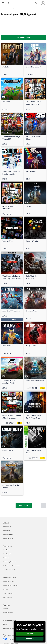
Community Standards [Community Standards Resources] (10, 562)
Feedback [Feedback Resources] (6, 558)
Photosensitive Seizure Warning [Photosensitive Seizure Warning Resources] (13, 566)
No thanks (30, 639)
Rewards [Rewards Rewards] (6, 609)
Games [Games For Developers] (5, 624)
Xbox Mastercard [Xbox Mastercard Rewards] (8, 613)
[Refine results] (24, 37)
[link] (12, 60)
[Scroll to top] (44, 506)
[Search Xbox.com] (9, 3)
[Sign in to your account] (43, 3)
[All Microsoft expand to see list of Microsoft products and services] (3, 3)
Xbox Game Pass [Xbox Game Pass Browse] (8, 534)
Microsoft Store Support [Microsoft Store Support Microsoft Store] (10, 585)
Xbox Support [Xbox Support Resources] (7, 554)
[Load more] (24, 506)
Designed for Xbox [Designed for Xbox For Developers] (9, 628)
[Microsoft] (23, 2)
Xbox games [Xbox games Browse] (7, 530)
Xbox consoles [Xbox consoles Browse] (7, 526)
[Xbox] (7, 9)
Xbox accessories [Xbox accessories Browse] (8, 538)
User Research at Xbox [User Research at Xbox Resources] (10, 570)
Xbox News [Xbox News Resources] (6, 550)
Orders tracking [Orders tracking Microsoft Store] (8, 593)
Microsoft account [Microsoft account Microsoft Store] (8, 581)
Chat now (30, 634)
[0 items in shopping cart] (37, 3)
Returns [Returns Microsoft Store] (5, 589)
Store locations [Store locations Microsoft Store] (8, 597)
